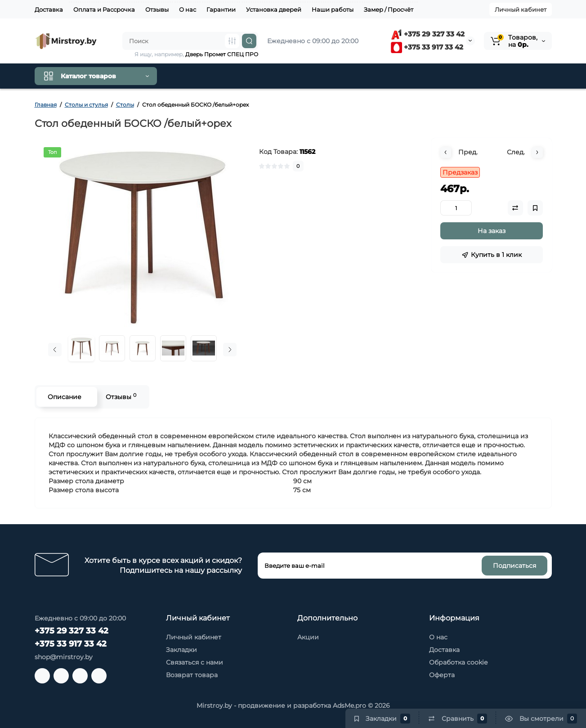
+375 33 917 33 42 (427, 47)
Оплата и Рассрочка (104, 9)
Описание (65, 397)
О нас (188, 9)
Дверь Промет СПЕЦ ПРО (222, 54)
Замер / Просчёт (389, 9)
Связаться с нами (195, 662)
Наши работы (333, 9)
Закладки (181, 650)
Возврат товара (192, 675)
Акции (308, 637)
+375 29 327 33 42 (428, 34)
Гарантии (221, 9)
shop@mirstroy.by (64, 657)
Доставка (49, 9)
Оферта (442, 675)
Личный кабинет (521, 9)
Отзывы (157, 9)
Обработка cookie (458, 662)
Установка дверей (274, 9)
